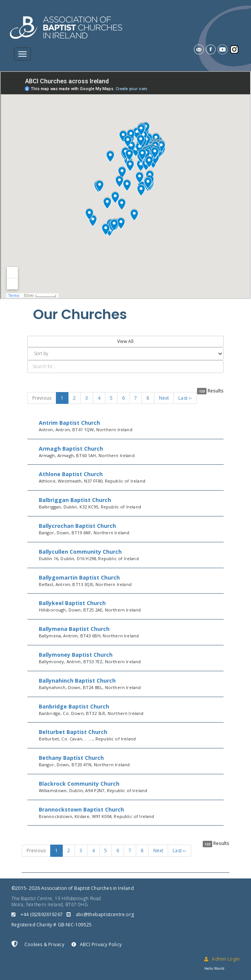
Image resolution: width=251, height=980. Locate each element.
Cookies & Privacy (38, 944)
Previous (42, 398)
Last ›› (185, 398)
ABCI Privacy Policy (97, 944)
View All (125, 341)
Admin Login (222, 959)
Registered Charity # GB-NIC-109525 (52, 925)
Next (164, 398)
